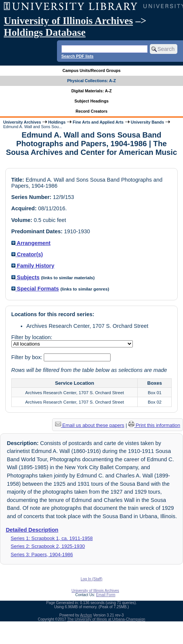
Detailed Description (32, 530)
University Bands (148, 122)
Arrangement (31, 243)
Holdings (57, 122)
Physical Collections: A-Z (91, 81)
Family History (33, 266)
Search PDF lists (78, 56)
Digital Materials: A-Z (91, 91)
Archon (86, 615)
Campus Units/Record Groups (91, 70)
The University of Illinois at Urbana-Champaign (106, 619)
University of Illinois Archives (68, 21)
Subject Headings (91, 101)
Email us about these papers (90, 425)
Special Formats (35, 289)
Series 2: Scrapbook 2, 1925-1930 (48, 546)
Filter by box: (28, 357)
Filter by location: (32, 337)
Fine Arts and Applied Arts (98, 122)
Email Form (105, 595)
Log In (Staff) (92, 579)
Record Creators (91, 111)
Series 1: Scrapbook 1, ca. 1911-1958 (52, 538)
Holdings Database (45, 32)
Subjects (25, 277)
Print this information (154, 425)
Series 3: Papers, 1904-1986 (42, 555)
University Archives (22, 122)
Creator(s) (27, 254)
